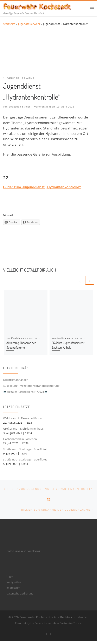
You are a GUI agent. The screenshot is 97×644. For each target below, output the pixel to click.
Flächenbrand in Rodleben (20, 439)
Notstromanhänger (15, 380)
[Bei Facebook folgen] (46, 634)
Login (10, 576)
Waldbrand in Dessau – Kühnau (23, 418)
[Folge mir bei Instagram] (51, 634)
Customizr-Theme (71, 623)
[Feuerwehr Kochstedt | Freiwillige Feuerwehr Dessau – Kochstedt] (37, 6)
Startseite (9, 24)
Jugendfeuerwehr (29, 24)
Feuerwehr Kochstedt (35, 617)
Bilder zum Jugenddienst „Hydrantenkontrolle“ (42, 187)
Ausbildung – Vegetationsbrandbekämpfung (31, 386)
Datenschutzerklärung (20, 593)
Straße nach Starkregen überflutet (25, 449)
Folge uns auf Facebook (24, 551)
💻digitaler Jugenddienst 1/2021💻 (25, 392)
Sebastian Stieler (19, 107)
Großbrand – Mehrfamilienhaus (23, 429)
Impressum (13, 588)
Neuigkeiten (14, 582)
